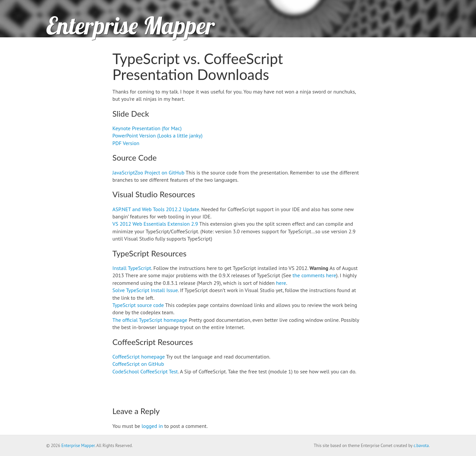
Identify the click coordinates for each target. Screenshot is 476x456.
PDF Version (126, 143)
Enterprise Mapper (130, 25)
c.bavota (421, 446)
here (281, 283)
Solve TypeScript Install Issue (145, 290)
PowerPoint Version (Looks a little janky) (158, 135)
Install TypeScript (132, 268)
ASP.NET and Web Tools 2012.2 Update (156, 209)
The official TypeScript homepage (150, 320)
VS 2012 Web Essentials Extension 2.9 (155, 224)
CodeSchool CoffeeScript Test (145, 371)
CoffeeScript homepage (139, 357)
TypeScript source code (138, 305)
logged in (152, 426)
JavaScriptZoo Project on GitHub (148, 172)
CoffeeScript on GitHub (138, 364)
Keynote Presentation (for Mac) (147, 128)
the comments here (314, 275)
